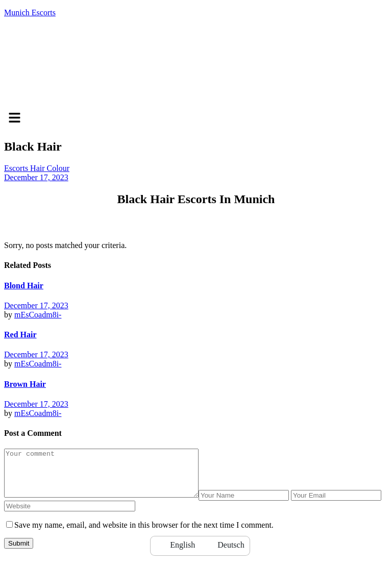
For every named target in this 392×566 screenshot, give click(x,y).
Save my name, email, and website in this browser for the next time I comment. (144, 534)
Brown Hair (25, 384)
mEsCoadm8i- (38, 315)
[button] (196, 118)
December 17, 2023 (36, 177)
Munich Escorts (30, 13)
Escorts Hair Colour (37, 168)
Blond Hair (24, 286)
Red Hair (20, 335)
